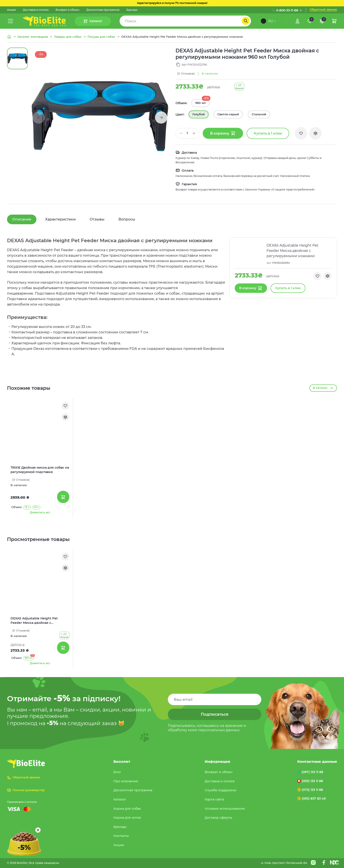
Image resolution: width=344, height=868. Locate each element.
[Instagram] (313, 863)
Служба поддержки (221, 790)
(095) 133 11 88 (312, 781)
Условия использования (225, 809)
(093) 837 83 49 (314, 799)
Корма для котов (127, 818)
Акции (11, 10)
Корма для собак (127, 809)
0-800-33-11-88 (287, 10)
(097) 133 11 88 (312, 772)
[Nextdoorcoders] (334, 863)
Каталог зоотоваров (33, 37)
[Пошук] (246, 21)
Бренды (132, 10)
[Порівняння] (322, 21)
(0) (186, 74)
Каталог (120, 799)
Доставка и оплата (36, 10)
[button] (161, 117)
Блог (117, 772)
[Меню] (11, 21)
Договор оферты (218, 818)
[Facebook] (324, 863)
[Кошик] (334, 21)
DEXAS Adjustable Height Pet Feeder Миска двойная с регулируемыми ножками (34, 621)
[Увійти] (297, 21)
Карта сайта (214, 799)
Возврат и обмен (67, 10)
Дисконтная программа (103, 10)
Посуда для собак (101, 37)
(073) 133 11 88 (312, 790)
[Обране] (310, 21)
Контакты (121, 836)
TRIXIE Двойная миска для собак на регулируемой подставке (40, 470)
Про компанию (126, 781)
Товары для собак (68, 37)
